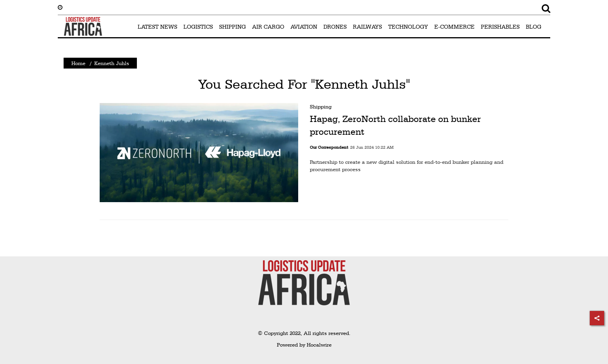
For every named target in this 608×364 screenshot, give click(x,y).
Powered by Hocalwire (304, 345)
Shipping (321, 106)
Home (78, 63)
